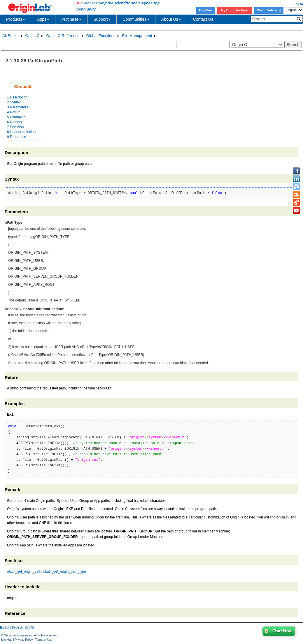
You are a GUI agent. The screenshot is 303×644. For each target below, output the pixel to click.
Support (102, 19)
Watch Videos (269, 10)
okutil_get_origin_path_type (65, 571)
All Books (10, 36)
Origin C (33, 36)
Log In (298, 4)
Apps (43, 19)
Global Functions (101, 36)
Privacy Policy (24, 640)
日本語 (29, 628)
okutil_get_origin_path (24, 571)
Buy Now (206, 10)
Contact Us (203, 19)
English (5, 628)
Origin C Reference (63, 36)
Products (16, 19)
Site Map (7, 640)
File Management (137, 36)
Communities (136, 19)
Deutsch (17, 628)
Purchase (71, 19)
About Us (171, 19)
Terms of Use (44, 640)
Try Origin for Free (234, 10)
